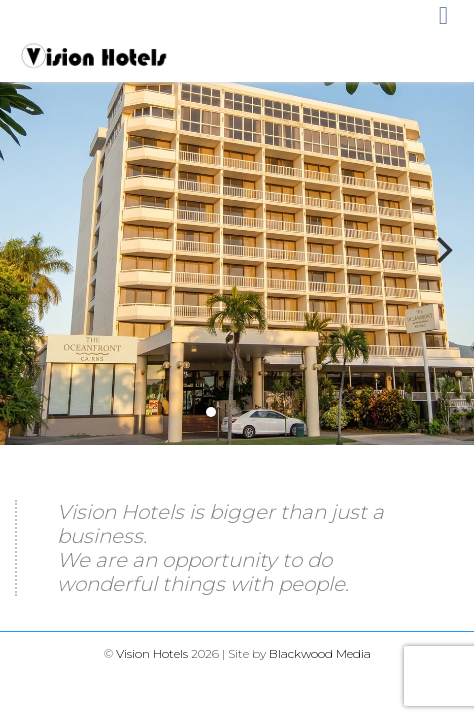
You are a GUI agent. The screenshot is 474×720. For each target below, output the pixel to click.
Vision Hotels (152, 653)
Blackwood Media (320, 653)
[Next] (442, 250)
